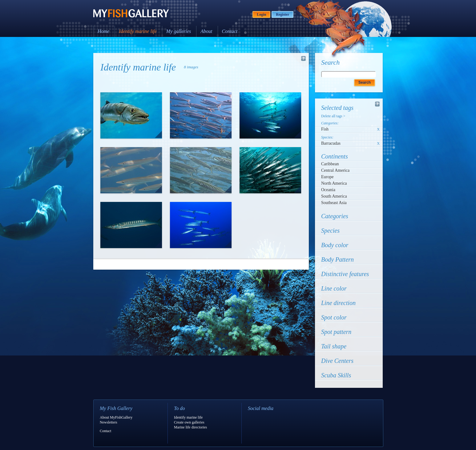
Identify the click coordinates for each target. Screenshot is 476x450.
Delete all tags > (333, 116)
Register (282, 14)
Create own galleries (189, 422)
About (206, 31)
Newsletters (109, 422)
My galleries (179, 31)
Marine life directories (190, 427)
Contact (230, 31)
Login (261, 14)
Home (103, 31)
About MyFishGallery (116, 417)
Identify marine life (138, 31)
